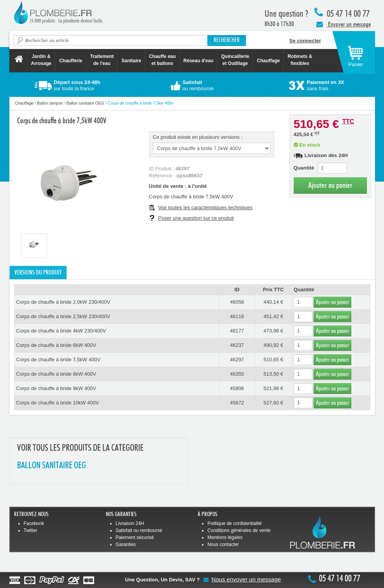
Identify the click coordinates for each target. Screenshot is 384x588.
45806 (237, 388)
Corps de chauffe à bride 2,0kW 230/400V (63, 302)
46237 (237, 345)
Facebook (34, 523)
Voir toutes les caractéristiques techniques (206, 207)
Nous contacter (223, 544)
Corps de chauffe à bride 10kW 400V (58, 403)
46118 (237, 316)
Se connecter (305, 41)
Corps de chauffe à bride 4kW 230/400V (61, 331)
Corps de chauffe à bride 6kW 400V (56, 345)
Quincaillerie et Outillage (235, 60)
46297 (237, 360)
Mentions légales (225, 537)
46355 (237, 374)
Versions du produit (38, 273)
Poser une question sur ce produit (196, 218)
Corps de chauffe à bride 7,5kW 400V (59, 360)
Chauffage (269, 61)
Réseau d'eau (199, 61)
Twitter (31, 530)
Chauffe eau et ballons (162, 60)
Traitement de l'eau (102, 60)
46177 (237, 331)
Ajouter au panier (330, 185)
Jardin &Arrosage (41, 60)
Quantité (304, 168)
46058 (237, 302)
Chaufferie (71, 61)
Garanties (126, 544)
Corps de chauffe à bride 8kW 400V (56, 374)
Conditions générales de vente (239, 530)
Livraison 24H (130, 523)
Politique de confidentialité (234, 523)
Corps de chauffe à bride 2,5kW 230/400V (63, 316)
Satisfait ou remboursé (139, 530)
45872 (237, 403)
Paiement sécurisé (135, 537)
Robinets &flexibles (300, 60)
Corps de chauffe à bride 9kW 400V (56, 388)
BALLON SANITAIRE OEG (52, 466)
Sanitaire (131, 61)
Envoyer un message (344, 24)
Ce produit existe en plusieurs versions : (198, 137)
